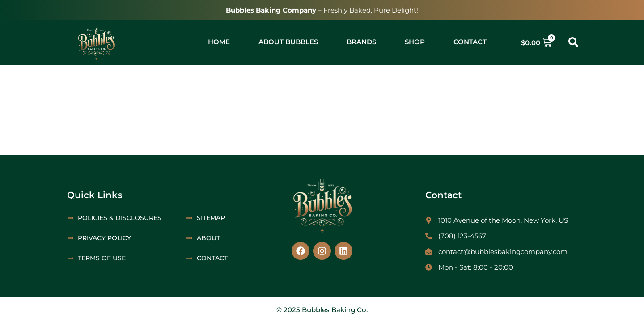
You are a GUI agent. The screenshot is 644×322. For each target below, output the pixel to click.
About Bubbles (288, 42)
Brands (361, 42)
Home (219, 42)
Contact (470, 42)
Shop (415, 42)
